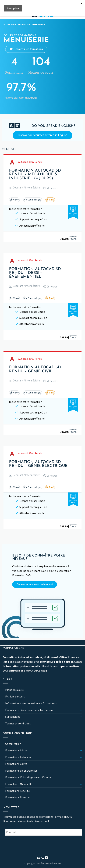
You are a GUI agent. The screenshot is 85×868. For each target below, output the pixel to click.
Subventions (13, 717)
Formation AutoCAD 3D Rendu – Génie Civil (35, 369)
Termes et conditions (18, 723)
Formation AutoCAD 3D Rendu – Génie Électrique (38, 464)
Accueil (7, 24)
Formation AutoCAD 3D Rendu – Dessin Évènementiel (35, 273)
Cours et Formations (22, 24)
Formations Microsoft (18, 784)
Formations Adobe (16, 750)
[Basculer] (81, 710)
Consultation (13, 744)
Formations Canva (16, 764)
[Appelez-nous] (43, 858)
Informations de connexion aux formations (31, 703)
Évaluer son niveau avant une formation (29, 710)
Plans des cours (14, 690)
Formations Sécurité (17, 791)
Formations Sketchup (18, 797)
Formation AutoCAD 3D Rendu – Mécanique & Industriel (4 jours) (35, 175)
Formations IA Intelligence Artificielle (28, 777)
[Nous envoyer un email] (39, 858)
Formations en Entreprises (21, 771)
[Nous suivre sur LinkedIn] (46, 858)
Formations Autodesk (18, 757)
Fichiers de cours (15, 696)
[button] (24, 188)
